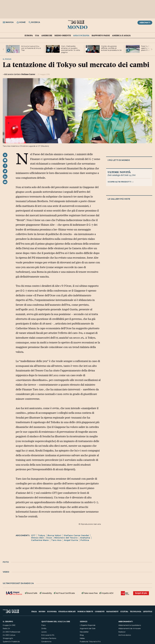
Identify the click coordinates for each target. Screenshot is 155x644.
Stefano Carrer (28, 74)
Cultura (124, 611)
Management (112, 611)
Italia (34, 611)
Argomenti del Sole (88, 628)
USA (37, 35)
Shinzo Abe (37, 538)
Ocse (49, 538)
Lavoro (44, 632)
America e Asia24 (121, 35)
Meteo (82, 638)
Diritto (44, 628)
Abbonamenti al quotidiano (130, 625)
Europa (29, 35)
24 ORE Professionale (11, 632)
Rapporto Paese (101, 35)
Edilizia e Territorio (49, 638)
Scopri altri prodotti (120, 182)
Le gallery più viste (119, 199)
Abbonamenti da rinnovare (129, 628)
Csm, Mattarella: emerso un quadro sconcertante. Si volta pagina (71, 49)
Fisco (43, 625)
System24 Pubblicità (11, 642)
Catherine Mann (40, 540)
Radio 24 (6, 628)
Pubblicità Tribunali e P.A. (90, 642)
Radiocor (122, 632)
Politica (85, 540)
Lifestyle (148, 611)
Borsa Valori (54, 535)
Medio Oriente (63, 35)
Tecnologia (136, 611)
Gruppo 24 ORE (9, 625)
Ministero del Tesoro (66, 538)
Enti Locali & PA (48, 635)
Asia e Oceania (81, 35)
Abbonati (145, 23)
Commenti (100, 611)
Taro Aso (56, 540)
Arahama (85, 538)
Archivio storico (125, 635)
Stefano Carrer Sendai (76, 535)
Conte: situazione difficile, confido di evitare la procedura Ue (111, 48)
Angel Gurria (71, 540)
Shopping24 (8, 638)
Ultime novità (119, 172)
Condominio (46, 642)
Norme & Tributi (85, 611)
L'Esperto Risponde (88, 625)
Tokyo (42, 535)
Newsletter (84, 632)
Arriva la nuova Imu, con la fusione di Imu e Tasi (31, 48)
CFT (33, 535)
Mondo (77, 27)
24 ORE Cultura (9, 635)
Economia (52, 611)
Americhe (47, 35)
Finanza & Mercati (67, 611)
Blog (82, 635)
